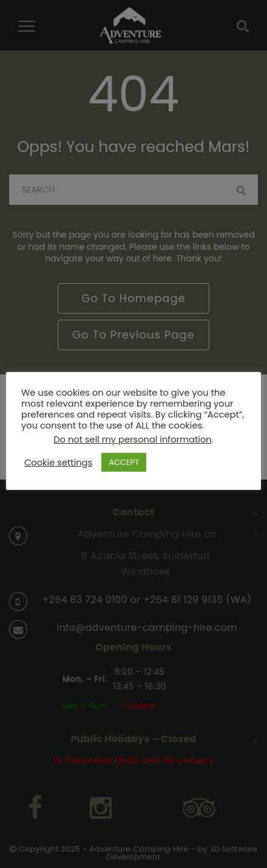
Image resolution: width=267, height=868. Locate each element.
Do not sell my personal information (132, 439)
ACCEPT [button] (124, 462)
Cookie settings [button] (58, 463)
